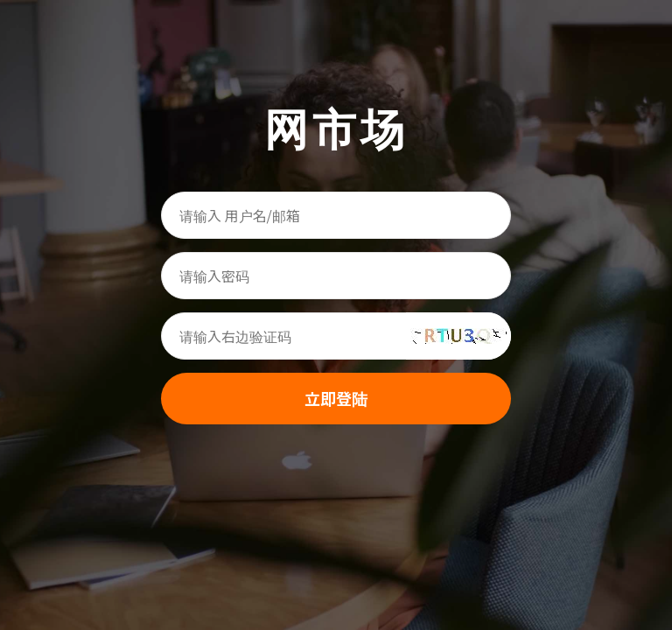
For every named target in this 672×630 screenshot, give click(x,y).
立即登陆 (336, 398)
